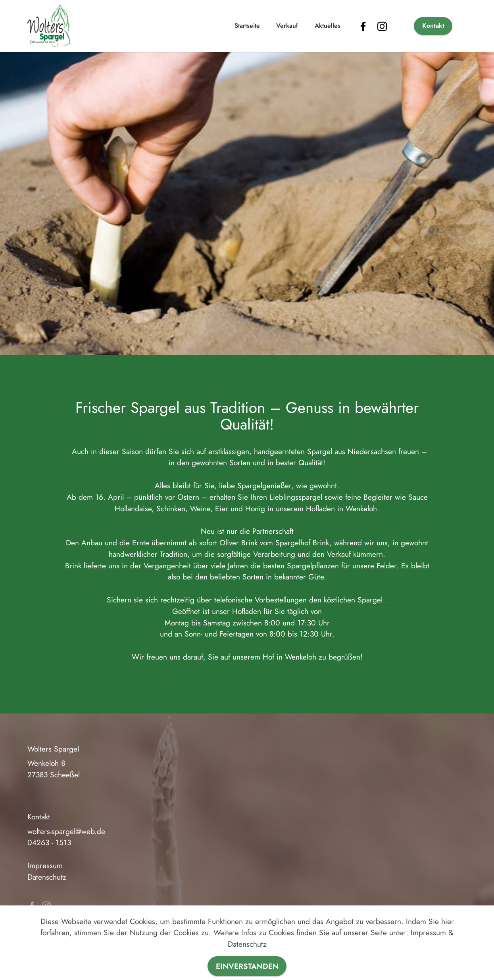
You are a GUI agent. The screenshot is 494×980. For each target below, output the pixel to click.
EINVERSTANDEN (247, 966)
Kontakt (433, 26)
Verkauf (287, 26)
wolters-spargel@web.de (66, 831)
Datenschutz (47, 877)
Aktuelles (328, 26)
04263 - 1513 (49, 842)
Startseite (247, 26)
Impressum (45, 865)
